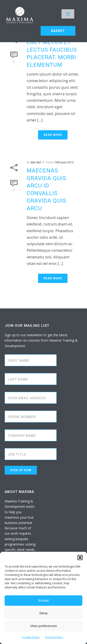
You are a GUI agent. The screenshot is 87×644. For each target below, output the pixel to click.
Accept (44, 600)
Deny (43, 613)
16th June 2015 (64, 162)
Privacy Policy (54, 637)
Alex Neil (36, 162)
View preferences (44, 626)
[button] (80, 558)
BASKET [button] (58, 31)
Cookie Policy (31, 637)
